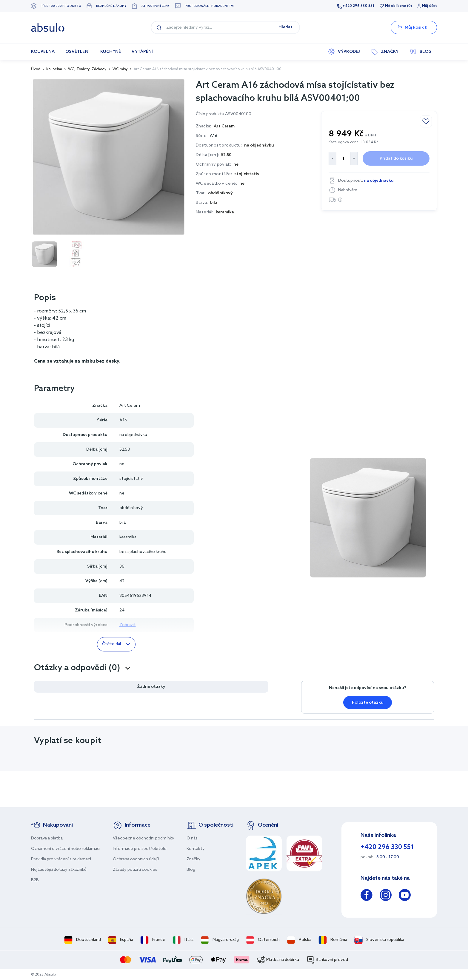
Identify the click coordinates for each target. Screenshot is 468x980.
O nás (192, 838)
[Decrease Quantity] (332, 159)
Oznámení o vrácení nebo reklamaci (66, 849)
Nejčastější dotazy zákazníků (59, 870)
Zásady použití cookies (135, 870)
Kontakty (196, 849)
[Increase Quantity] (354, 159)
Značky (194, 859)
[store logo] (48, 27)
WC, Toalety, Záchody (87, 69)
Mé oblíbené (395, 6)
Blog (191, 870)
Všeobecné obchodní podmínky (144, 838)
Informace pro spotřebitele (140, 849)
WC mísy (120, 69)
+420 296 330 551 (358, 6)
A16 (214, 136)
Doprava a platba (47, 838)
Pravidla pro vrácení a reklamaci (61, 859)
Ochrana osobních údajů (136, 859)
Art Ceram (130, 406)
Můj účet (429, 6)
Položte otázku (368, 703)
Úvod (36, 69)
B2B (35, 880)
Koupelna (54, 69)
